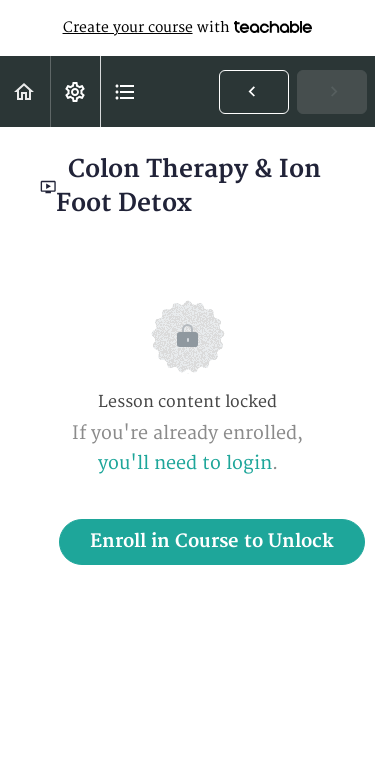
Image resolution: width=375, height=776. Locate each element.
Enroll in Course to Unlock (212, 541)
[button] (25, 91)
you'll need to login (185, 463)
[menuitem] (75, 91)
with (188, 28)
